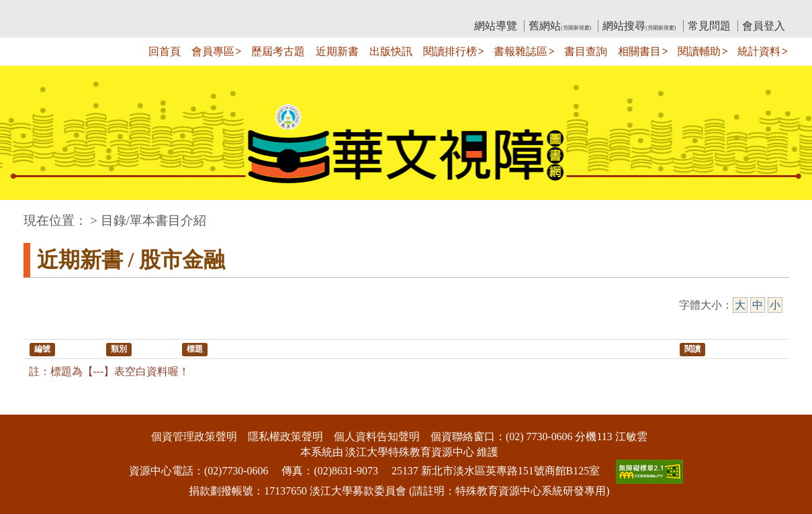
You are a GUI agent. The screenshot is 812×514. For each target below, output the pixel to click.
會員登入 (764, 26)
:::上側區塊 (49, 10)
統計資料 (759, 51)
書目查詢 (586, 51)
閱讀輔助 (699, 51)
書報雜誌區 (521, 51)
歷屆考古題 (278, 51)
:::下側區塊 (26, 406)
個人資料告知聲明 (377, 436)
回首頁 (165, 51)
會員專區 (213, 51)
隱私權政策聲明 (285, 436)
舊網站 (560, 26)
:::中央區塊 (26, 214)
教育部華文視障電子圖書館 (142, 10)
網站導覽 (496, 26)
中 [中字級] (758, 305)
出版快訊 (391, 51)
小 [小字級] (775, 305)
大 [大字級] (740, 305)
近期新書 (337, 51)
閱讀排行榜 (450, 51)
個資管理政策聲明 (194, 436)
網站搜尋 (639, 26)
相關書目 (639, 51)
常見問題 (709, 26)
